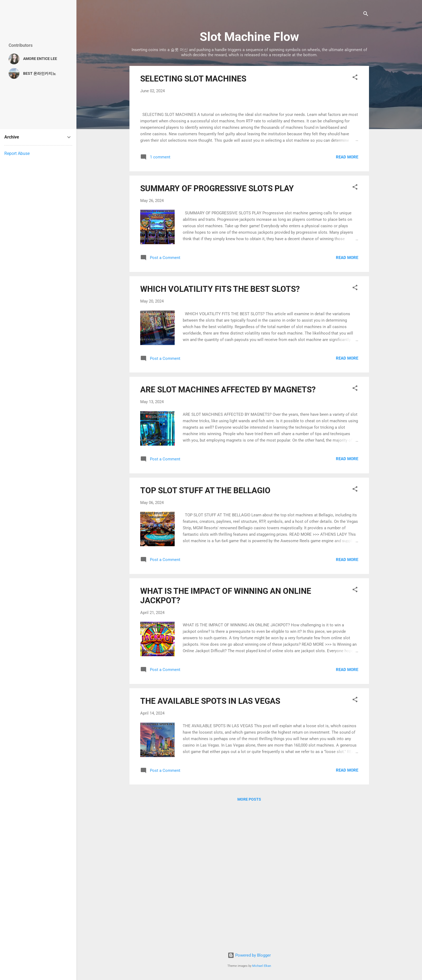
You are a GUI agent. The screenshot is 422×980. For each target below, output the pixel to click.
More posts (249, 938)
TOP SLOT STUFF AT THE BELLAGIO (205, 629)
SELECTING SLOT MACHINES (193, 79)
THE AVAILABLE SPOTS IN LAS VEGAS (210, 839)
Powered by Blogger (249, 956)
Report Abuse (17, 153)
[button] (355, 78)
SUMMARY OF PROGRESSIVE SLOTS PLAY (217, 327)
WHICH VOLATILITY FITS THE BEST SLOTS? (220, 427)
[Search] (366, 15)
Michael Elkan (262, 966)
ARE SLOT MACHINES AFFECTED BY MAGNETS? (228, 528)
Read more (347, 295)
